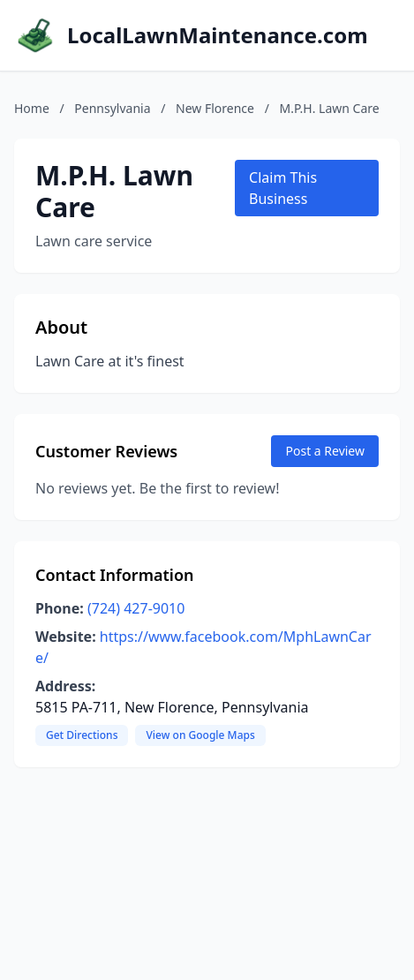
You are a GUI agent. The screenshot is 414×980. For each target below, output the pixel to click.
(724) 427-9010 (136, 608)
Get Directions (82, 735)
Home (32, 108)
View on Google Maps (200, 735)
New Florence (215, 108)
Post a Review (325, 451)
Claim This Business (283, 188)
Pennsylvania (112, 108)
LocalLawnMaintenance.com (218, 35)
